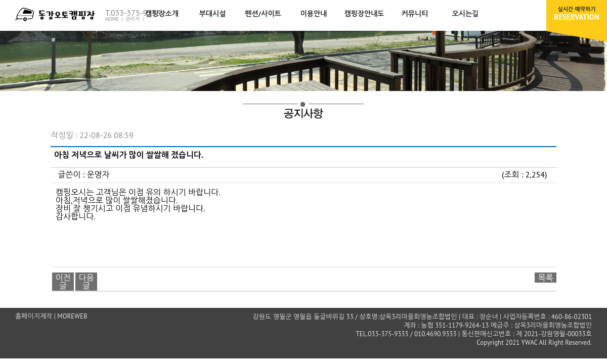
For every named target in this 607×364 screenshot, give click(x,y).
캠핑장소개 (162, 14)
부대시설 (213, 14)
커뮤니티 (415, 14)
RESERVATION (577, 14)
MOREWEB (72, 316)
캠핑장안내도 (364, 14)
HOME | (115, 19)
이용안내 (314, 14)
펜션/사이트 (263, 14)
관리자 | (135, 19)
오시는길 (466, 14)
